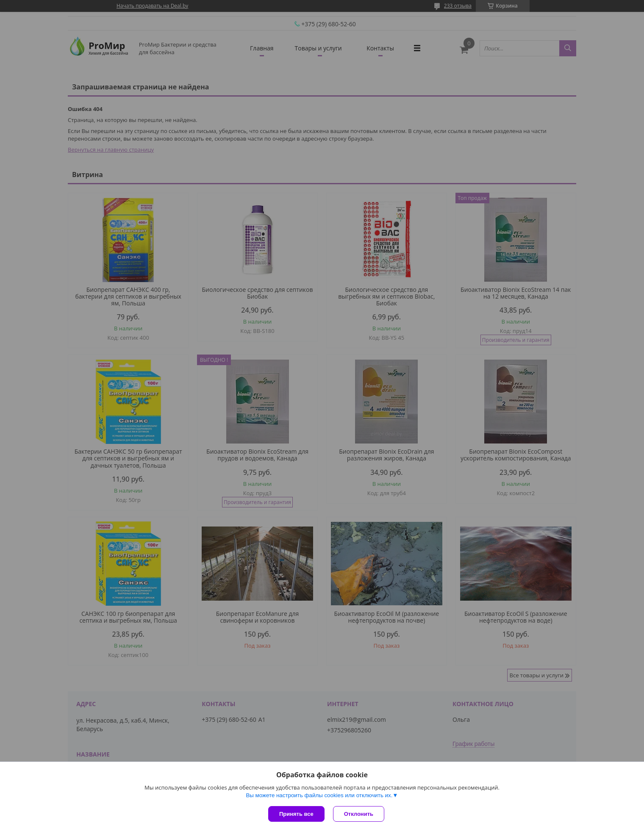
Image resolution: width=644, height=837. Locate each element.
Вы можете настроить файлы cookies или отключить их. (319, 795)
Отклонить (359, 814)
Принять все (296, 814)
